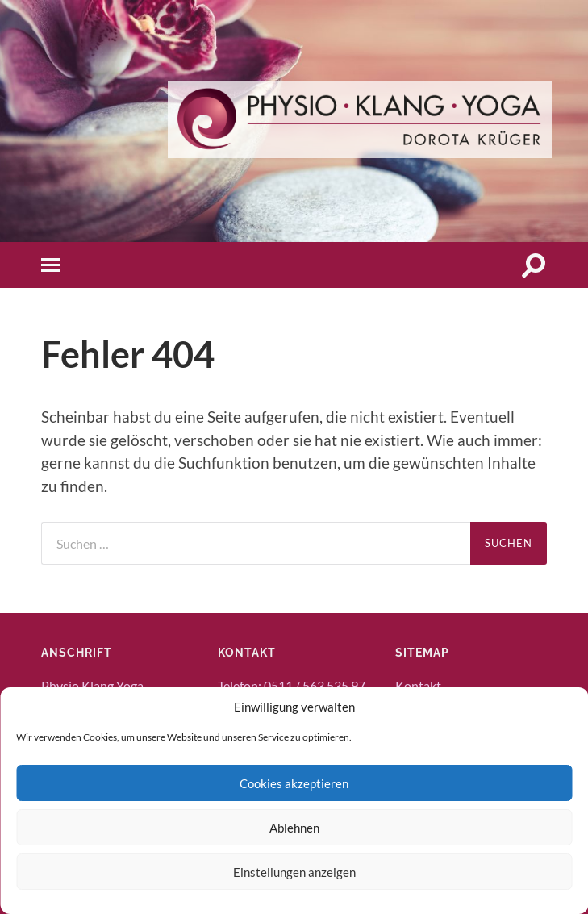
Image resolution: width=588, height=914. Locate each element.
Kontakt (418, 685)
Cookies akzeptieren (294, 783)
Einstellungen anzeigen (294, 872)
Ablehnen (294, 828)
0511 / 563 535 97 (315, 685)
